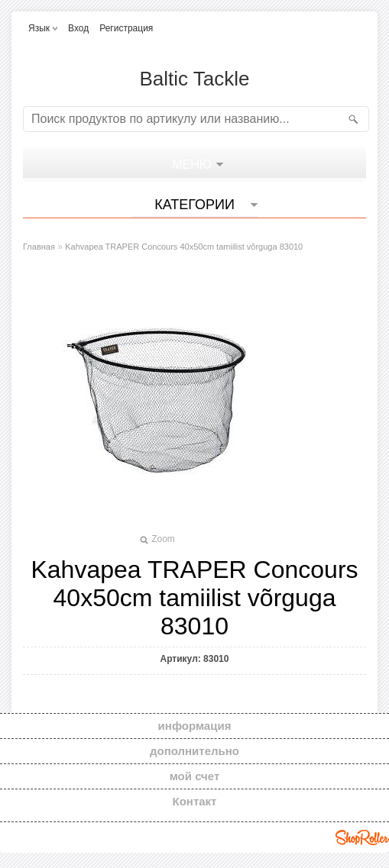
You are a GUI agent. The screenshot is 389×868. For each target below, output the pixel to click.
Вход (78, 28)
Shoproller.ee (362, 837)
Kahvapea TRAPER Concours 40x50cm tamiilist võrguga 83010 (184, 247)
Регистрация (126, 28)
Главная (39, 247)
